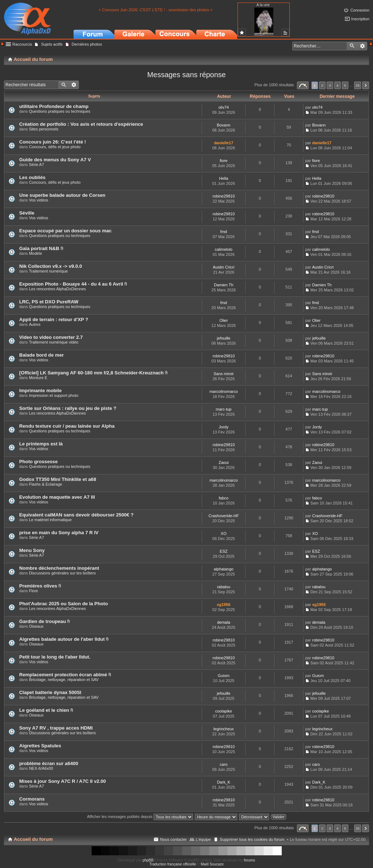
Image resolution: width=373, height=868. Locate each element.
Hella (224, 178)
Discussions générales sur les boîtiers (62, 573)
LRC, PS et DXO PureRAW (49, 302)
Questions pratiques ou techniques (60, 111)
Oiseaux (36, 626)
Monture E (38, 378)
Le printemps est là (41, 444)
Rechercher (352, 46)
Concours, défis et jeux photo (55, 147)
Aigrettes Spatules (40, 746)
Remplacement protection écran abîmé (63, 675)
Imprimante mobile (40, 391)
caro (224, 764)
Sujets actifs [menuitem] (52, 44)
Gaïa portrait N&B (39, 248)
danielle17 (224, 143)
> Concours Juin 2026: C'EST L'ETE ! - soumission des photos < (156, 10)
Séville (27, 213)
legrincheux (223, 729)
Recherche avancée (362, 46)
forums (250, 860)
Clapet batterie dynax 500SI (50, 692)
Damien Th (224, 285)
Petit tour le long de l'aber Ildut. (55, 657)
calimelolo (224, 249)
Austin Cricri (224, 267)
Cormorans (32, 799)
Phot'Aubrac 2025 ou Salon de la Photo (64, 604)
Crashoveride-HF (224, 516)
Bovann (224, 125)
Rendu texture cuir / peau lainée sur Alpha (67, 426)
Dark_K (224, 782)
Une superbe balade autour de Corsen (62, 195)
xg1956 (224, 605)
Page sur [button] (303, 85)
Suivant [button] (366, 85)
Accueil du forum (33, 839)
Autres (35, 324)
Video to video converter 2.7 (51, 337)
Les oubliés (32, 177)
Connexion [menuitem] (360, 10)
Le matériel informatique (50, 520)
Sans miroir (224, 374)
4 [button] (338, 85)
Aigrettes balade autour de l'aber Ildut (62, 639)
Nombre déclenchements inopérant (59, 568)
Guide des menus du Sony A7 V (55, 160)
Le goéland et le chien (44, 710)
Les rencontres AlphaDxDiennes (57, 289)
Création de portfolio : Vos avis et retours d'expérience (81, 124)
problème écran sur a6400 (49, 763)
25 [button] (358, 85)
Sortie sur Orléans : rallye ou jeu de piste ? (68, 408)
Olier (224, 320)
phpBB (148, 860)
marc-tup (224, 409)
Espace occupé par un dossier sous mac (65, 231)
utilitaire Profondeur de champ (54, 106)
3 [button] (330, 85)
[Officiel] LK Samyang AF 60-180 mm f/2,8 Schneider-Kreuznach (91, 373)
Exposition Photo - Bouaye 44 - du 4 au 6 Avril (71, 284)
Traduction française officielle (173, 864)
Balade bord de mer (41, 355)
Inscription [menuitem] (360, 19)
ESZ (224, 551)
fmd (223, 232)
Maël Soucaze (212, 864)
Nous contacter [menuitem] (173, 839)
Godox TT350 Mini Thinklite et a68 (58, 479)
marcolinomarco (223, 391)
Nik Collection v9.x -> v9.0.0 (51, 266)
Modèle (35, 253)
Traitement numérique (48, 271)
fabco (224, 498)
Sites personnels (44, 129)
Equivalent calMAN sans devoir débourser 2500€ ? (76, 515)
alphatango (223, 569)
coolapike (223, 711)
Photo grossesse (38, 462)
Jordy (224, 427)
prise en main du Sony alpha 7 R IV (59, 533)
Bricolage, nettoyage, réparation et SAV (64, 680)
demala (223, 622)
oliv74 (224, 107)
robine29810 (224, 196)
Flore (33, 591)
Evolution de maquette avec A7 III (57, 497)
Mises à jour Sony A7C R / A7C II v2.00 (62, 781)
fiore (224, 161)
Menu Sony (32, 550)
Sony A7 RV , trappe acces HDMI (56, 728)
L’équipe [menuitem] (203, 839)
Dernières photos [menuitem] (87, 44)
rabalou (224, 587)
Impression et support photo (54, 395)
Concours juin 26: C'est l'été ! (53, 142)
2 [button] (322, 85)
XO (224, 533)
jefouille (224, 338)
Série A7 (37, 165)
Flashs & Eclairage (46, 484)
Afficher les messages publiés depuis (140, 817)
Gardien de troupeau (43, 621)
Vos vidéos (39, 200)
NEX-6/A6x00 (41, 768)
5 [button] (345, 85)
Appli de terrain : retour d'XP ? (54, 319)
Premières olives (38, 586)
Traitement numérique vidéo (54, 342)
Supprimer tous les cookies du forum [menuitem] (252, 839)
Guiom (223, 676)
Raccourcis (22, 44)
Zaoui (224, 462)
